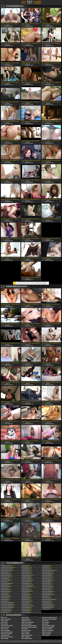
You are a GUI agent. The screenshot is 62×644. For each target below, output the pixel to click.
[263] (26, 596)
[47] (7, 586)
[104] (27, 574)
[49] (7, 570)
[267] (27, 578)
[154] (7, 566)
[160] (48, 572)
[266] (48, 593)
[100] (7, 580)
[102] (6, 572)
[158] (6, 590)
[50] (8, 567)
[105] (8, 603)
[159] (7, 575)
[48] (5, 593)
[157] (27, 594)
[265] (27, 598)
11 (41, 283)
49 (44, 283)
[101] (28, 586)
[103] (6, 609)
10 (38, 283)
